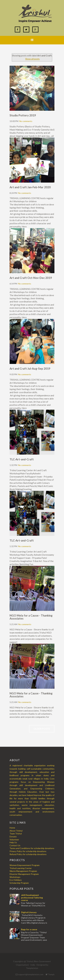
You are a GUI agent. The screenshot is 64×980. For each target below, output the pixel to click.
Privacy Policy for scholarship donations (28, 851)
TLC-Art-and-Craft (22, 459)
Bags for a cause (29, 929)
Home (12, 828)
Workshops (15, 877)
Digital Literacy (29, 912)
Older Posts (42, 729)
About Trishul (16, 831)
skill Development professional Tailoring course (32, 898)
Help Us (13, 842)
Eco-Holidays (16, 880)
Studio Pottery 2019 (23, 115)
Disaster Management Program (24, 874)
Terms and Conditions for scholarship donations (32, 848)
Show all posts (32, 59)
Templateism (32, 968)
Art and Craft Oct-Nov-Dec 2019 (31, 278)
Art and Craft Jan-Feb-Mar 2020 (30, 187)
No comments (26, 121)
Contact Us (15, 845)
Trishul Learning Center (21, 868)
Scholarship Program (19, 883)
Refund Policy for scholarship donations (28, 854)
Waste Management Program (23, 871)
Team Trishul (16, 834)
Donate (13, 837)
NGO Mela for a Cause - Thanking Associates (31, 617)
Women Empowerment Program (25, 865)
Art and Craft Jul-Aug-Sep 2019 (30, 368)
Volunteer (14, 840)
